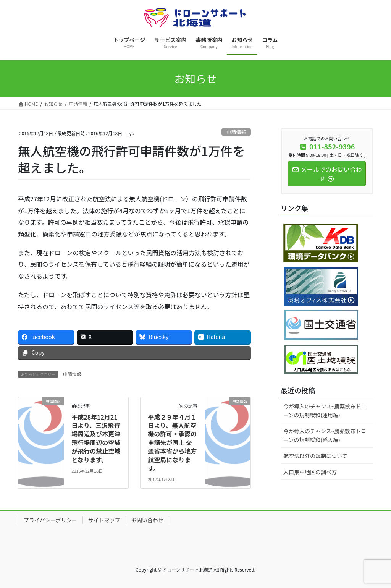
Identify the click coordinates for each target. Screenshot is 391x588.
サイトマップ (104, 520)
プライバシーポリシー (50, 520)
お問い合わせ (147, 520)
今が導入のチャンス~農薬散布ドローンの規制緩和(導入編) (325, 435)
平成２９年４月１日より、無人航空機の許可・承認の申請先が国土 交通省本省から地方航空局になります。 (172, 442)
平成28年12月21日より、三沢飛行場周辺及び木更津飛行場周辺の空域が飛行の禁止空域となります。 (96, 438)
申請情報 (236, 132)
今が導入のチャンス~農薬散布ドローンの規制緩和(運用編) (325, 411)
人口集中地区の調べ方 (310, 472)
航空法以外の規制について (315, 456)
